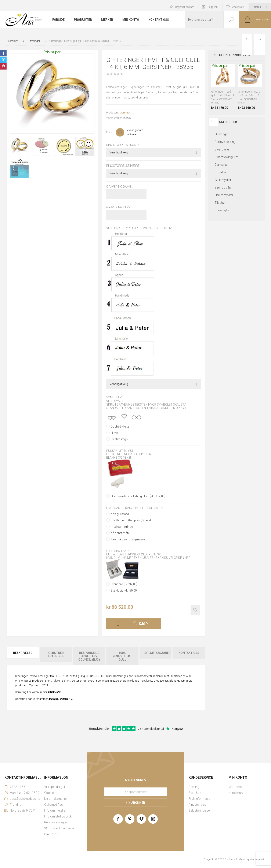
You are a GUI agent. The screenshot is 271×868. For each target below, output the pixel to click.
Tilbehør (220, 203)
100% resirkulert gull (122, 656)
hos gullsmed (120, 514)
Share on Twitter (3, 60)
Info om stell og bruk (58, 816)
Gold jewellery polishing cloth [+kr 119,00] (138, 496)
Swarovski (222, 149)
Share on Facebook (3, 53)
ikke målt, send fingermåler (128, 539)
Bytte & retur (197, 793)
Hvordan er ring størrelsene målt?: (135, 508)
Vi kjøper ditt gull (55, 787)
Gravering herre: (120, 207)
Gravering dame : (120, 187)
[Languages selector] (260, 7)
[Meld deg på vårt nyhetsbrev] (135, 792)
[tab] (23, 656)
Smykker (221, 172)
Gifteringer (222, 134)
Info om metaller (55, 811)
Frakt (109, 132)
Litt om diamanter (56, 799)
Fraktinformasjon (200, 799)
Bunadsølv (222, 210)
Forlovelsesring (225, 142)
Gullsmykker (223, 180)
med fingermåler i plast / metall (131, 520)
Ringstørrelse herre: (123, 166)
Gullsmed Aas (54, 805)
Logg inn (213, 7)
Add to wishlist (195, 610)
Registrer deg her (184, 7)
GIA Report (51, 834)
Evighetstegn (119, 439)
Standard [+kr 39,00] (124, 584)
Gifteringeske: (118, 551)
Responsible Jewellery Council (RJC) (89, 656)
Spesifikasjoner (158, 653)
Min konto (235, 787)
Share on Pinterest (3, 66)
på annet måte (120, 533)
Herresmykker (224, 195)
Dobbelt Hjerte (120, 426)
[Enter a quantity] (111, 624)
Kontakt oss (189, 653)
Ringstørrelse (197, 805)
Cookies (50, 793)
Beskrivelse (23, 653)
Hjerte (115, 433)
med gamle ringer (122, 527)
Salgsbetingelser (200, 811)
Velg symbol (116, 401)
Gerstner (125, 113)
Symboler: (114, 398)
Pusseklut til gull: (121, 451)
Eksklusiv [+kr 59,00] (124, 591)
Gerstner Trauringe (56, 655)
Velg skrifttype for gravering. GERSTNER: (139, 228)
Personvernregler (56, 822)
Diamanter (222, 165)
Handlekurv (236, 793)
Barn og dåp (223, 187)
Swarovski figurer (226, 157)
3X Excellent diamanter (59, 828)
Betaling (194, 787)
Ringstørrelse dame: (123, 145)
